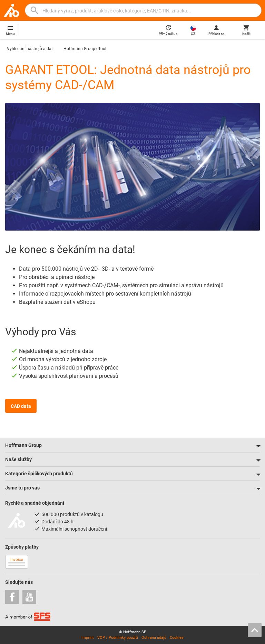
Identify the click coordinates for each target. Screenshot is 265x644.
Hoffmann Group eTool (85, 49)
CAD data (21, 406)
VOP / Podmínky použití (118, 638)
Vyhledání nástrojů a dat (30, 49)
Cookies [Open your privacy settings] (177, 638)
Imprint (88, 638)
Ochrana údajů (154, 638)
